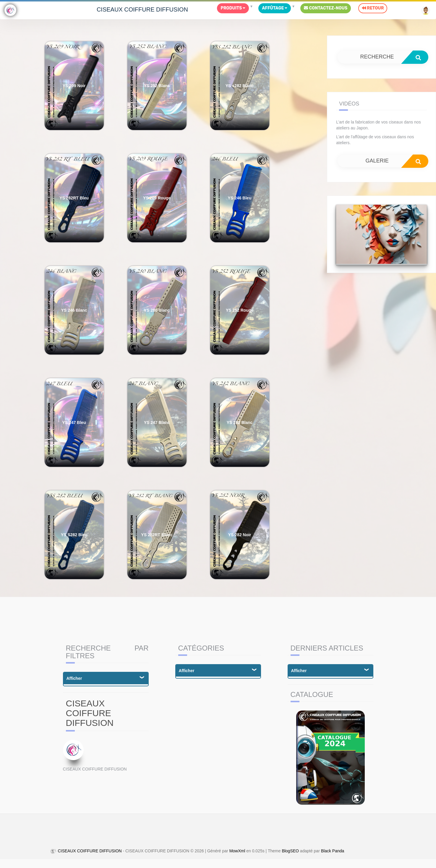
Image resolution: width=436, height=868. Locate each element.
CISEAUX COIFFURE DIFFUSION (142, 9)
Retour (373, 8)
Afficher (74, 678)
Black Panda (333, 851)
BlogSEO (290, 851)
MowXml (237, 851)
